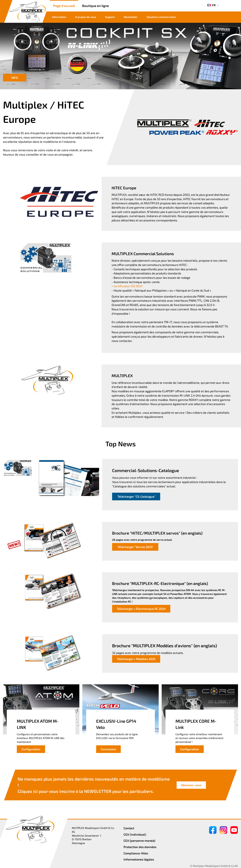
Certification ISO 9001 (128, 286)
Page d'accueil (64, 6)
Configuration (31, 749)
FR (211, 5)
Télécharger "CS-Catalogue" (136, 496)
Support (110, 17)
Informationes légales (139, 859)
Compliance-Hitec (136, 853)
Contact (129, 828)
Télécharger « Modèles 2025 (136, 659)
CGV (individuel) (135, 834)
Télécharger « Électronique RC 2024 (141, 609)
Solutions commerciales (161, 17)
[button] (230, 54)
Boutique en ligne (96, 6)
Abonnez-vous (191, 785)
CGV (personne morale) (139, 841)
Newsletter (131, 17)
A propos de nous (86, 17)
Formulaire (108, 749)
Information (59, 17)
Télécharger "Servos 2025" (135, 547)
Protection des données (140, 847)
